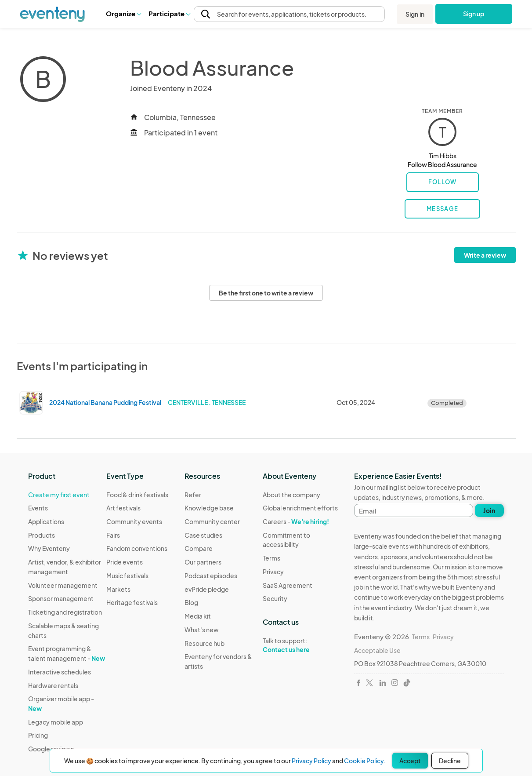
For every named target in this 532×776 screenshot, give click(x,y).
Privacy (273, 572)
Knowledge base (209, 508)
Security (275, 598)
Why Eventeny (49, 548)
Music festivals (127, 576)
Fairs (113, 535)
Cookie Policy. (365, 761)
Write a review (485, 255)
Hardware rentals (53, 685)
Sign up (474, 14)
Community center (212, 521)
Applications (46, 521)
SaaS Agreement (288, 585)
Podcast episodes (211, 576)
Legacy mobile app (56, 722)
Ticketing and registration (65, 612)
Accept (410, 761)
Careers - (296, 521)
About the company (291, 495)
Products (42, 535)
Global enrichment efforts (300, 508)
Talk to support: (302, 645)
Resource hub (204, 643)
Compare (199, 548)
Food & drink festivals (137, 495)
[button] (123, 14)
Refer (193, 495)
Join (489, 510)
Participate (169, 13)
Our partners (203, 562)
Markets (118, 589)
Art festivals (123, 508)
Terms (271, 558)
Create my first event (59, 495)
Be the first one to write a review (266, 293)
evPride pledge (207, 589)
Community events (134, 521)
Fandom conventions (137, 548)
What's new (202, 630)
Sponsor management (61, 598)
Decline (450, 761)
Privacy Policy (311, 761)
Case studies (203, 535)
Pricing (38, 735)
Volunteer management (63, 585)
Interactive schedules (60, 672)
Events (38, 508)
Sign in (415, 14)
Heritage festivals (132, 602)
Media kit (198, 616)
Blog (191, 602)
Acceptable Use (377, 650)
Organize (123, 13)
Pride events (125, 562)
